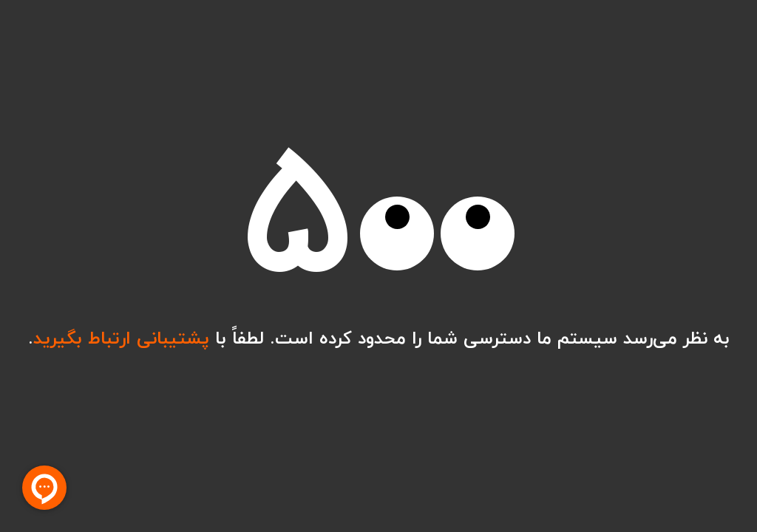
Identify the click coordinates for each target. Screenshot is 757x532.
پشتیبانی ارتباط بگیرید (121, 338)
